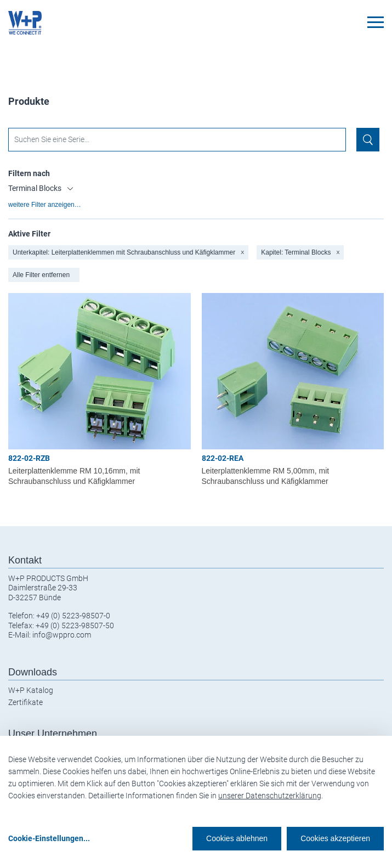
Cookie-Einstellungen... (49, 838)
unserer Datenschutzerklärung (270, 796)
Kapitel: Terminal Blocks (300, 252)
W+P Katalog (31, 690)
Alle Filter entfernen (41, 275)
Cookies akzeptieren (335, 838)
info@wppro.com (62, 635)
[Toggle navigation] (376, 22)
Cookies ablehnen (237, 838)
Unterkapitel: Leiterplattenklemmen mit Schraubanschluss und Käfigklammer (128, 252)
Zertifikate (25, 702)
